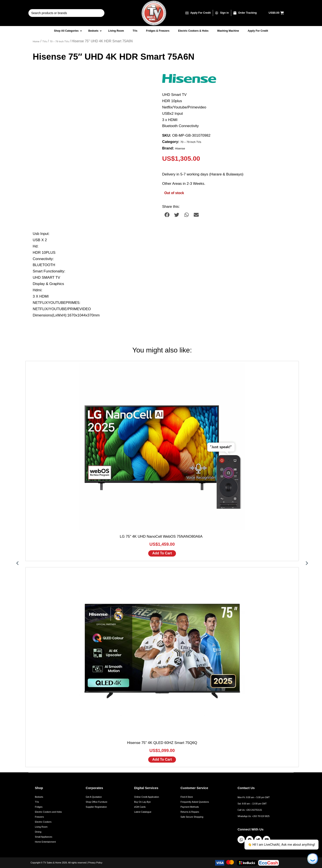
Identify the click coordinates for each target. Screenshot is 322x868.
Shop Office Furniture (97, 802)
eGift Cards (140, 807)
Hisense (180, 148)
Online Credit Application (147, 797)
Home (36, 41)
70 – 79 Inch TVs (59, 41)
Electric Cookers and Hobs (48, 812)
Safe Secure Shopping (192, 817)
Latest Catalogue (143, 812)
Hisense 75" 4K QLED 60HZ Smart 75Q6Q (162, 743)
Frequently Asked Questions (195, 802)
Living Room (41, 827)
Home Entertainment (45, 842)
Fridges (39, 807)
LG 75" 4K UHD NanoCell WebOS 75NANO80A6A (162, 536)
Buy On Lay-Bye (142, 802)
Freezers (39, 817)
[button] (167, 215)
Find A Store (187, 797)
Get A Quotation (94, 797)
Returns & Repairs (190, 812)
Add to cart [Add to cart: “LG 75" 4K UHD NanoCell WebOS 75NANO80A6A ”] (162, 553)
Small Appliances (44, 837)
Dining (38, 832)
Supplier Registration (96, 807)
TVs (45, 41)
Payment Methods (190, 807)
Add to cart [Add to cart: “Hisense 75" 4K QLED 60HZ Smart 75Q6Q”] (162, 759)
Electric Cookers (43, 822)
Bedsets (39, 797)
